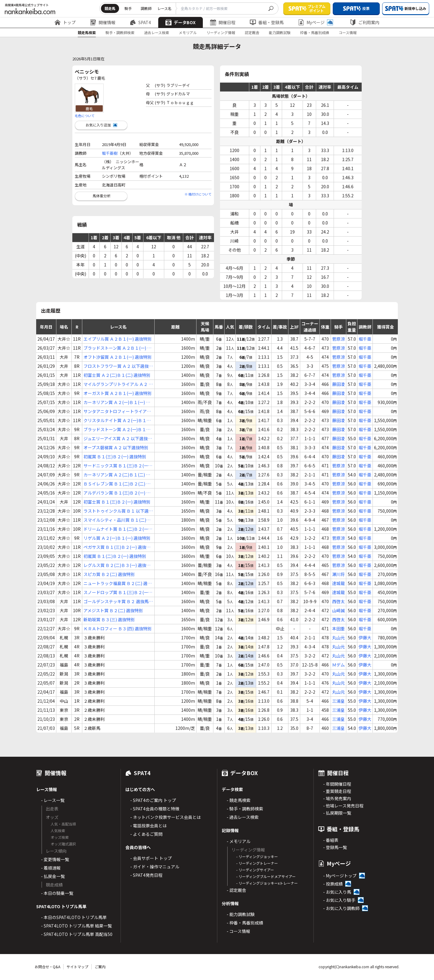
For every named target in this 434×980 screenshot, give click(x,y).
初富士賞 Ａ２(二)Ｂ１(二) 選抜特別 (117, 375)
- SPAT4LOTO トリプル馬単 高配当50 (77, 934)
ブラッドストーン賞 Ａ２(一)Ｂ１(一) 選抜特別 (115, 430)
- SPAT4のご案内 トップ (153, 800)
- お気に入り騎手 (339, 900)
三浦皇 (338, 701)
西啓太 (338, 601)
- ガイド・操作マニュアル (155, 867)
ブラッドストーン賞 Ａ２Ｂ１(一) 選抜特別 (117, 348)
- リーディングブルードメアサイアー (266, 876)
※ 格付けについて (198, 194)
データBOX (181, 22)
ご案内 (100, 967)
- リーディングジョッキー (257, 856)
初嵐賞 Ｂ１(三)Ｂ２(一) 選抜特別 (115, 457)
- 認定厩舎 (236, 890)
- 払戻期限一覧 (337, 813)
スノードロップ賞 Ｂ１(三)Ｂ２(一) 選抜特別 (116, 592)
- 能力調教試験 (241, 914)
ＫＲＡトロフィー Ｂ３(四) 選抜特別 (118, 628)
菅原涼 (338, 339)
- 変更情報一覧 (55, 859)
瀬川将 (338, 574)
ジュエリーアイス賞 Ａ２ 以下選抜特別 (118, 439)
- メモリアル (239, 841)
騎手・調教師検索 (120, 32)
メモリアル (188, 32)
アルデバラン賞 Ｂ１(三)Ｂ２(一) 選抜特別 (117, 493)
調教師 (146, 8)
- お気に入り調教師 (341, 908)
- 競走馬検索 (239, 800)
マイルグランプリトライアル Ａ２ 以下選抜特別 (118, 384)
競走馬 (110, 8)
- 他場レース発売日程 (343, 806)
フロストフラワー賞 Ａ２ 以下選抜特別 (118, 366)
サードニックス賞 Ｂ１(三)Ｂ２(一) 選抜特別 (116, 466)
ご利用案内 (365, 22)
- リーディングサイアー (255, 870)
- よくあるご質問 (146, 834)
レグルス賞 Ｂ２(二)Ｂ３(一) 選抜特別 (117, 565)
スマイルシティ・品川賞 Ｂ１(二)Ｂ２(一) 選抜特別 (117, 520)
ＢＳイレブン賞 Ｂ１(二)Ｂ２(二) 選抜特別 (117, 484)
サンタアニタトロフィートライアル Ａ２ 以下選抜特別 (117, 411)
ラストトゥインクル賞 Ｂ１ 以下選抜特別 (118, 511)
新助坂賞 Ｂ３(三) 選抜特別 (109, 619)
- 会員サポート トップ (151, 858)
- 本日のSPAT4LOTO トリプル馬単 (74, 917)
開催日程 (223, 22)
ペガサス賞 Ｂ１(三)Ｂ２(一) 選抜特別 (117, 547)
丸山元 (338, 638)
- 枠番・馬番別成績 (245, 923)
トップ (65, 22)
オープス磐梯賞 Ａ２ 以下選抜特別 (116, 447)
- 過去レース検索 (243, 817)
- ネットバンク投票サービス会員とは (165, 817)
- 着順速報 (51, 868)
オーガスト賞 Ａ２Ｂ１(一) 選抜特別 (118, 393)
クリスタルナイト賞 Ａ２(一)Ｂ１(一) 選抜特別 (115, 420)
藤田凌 (338, 384)
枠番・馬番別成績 (315, 32)
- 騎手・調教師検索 (245, 809)
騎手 (128, 8)
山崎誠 (338, 610)
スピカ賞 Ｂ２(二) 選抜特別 (109, 574)
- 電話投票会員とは (148, 826)
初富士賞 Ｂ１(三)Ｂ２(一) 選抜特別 (117, 502)
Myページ (316, 22)
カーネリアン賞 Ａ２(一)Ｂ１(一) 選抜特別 (117, 402)
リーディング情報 (221, 32)
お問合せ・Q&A (47, 967)
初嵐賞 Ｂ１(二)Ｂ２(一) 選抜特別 (115, 556)
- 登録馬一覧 (335, 847)
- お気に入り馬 (337, 892)
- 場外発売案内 (337, 798)
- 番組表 (331, 840)
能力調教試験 (280, 32)
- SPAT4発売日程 (146, 875)
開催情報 (103, 22)
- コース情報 (238, 931)
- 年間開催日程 (337, 784)
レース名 (164, 8)
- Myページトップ (340, 876)
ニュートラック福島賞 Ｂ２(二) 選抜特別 (118, 583)
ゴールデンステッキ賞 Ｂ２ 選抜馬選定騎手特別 (118, 601)
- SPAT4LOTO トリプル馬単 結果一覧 (76, 926)
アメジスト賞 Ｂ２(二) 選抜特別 (113, 610)
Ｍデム (338, 665)
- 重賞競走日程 (337, 791)
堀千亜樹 (110, 153)
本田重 (338, 628)
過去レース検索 (157, 32)
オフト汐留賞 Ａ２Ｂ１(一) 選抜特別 (118, 357)
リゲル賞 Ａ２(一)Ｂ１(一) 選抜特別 (117, 538)
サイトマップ (77, 967)
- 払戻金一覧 (53, 876)
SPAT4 (140, 22)
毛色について (85, 116)
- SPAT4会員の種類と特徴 (155, 809)
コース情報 (348, 32)
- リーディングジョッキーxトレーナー (267, 883)
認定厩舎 (252, 32)
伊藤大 (365, 638)
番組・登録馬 (267, 22)
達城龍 (338, 583)
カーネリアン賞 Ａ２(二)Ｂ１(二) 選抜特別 (117, 475)
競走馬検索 (87, 32)
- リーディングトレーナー (257, 863)
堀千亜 (365, 339)
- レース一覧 (53, 800)
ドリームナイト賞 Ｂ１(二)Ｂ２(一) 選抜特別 (116, 529)
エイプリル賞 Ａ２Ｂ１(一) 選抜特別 (118, 339)
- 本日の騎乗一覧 (57, 893)
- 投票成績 (333, 884)
